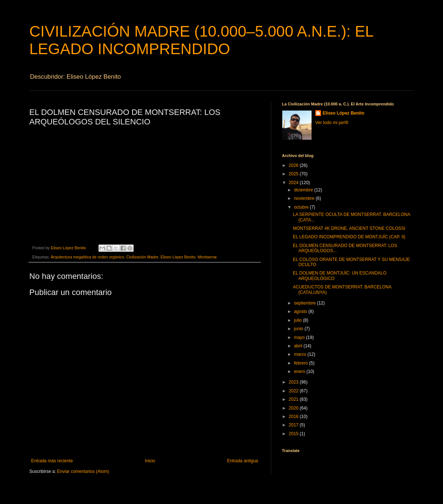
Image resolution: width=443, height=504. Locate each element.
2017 (294, 425)
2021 (294, 399)
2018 (294, 417)
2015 (294, 434)
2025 (294, 174)
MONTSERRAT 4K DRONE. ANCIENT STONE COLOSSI (349, 228)
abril (299, 346)
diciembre (304, 190)
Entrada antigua (243, 461)
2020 (294, 408)
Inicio (150, 461)
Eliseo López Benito (178, 257)
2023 (294, 382)
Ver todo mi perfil (332, 123)
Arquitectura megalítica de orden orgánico (87, 257)
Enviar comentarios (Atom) (83, 471)
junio (299, 329)
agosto (301, 311)
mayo (300, 337)
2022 (294, 391)
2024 (294, 183)
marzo (301, 354)
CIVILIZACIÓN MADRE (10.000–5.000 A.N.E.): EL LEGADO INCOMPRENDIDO (201, 40)
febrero (301, 363)
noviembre (305, 198)
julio (299, 320)
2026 (294, 165)
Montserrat (207, 257)
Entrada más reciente (52, 461)
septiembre (306, 303)
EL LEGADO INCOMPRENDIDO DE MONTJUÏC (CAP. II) (349, 237)
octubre (302, 207)
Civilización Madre (142, 257)
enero (300, 372)
